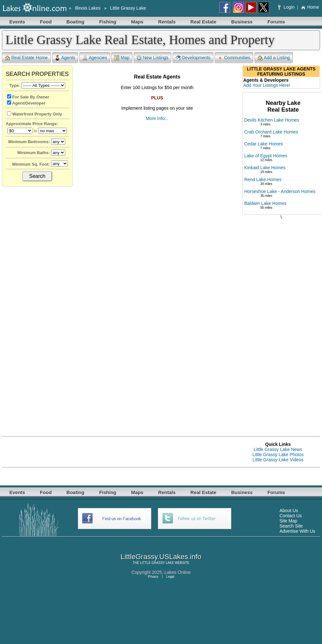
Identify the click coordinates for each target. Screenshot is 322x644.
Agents (65, 58)
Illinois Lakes (88, 8)
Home (310, 7)
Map (122, 58)
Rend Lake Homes (263, 179)
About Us (289, 511)
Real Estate (204, 22)
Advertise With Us (297, 531)
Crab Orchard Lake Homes (271, 132)
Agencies (95, 58)
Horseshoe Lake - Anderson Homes (280, 191)
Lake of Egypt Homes (266, 156)
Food (46, 22)
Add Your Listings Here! (267, 85)
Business (242, 22)
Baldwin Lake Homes (265, 203)
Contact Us (291, 516)
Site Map (288, 521)
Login (287, 7)
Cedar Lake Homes (264, 144)
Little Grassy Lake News (278, 449)
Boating (76, 22)
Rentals (167, 22)
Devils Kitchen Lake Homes (272, 120)
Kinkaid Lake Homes (265, 168)
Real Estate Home (26, 58)
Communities (234, 58)
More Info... (157, 118)
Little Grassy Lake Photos (278, 455)
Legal (170, 577)
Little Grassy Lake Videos (278, 460)
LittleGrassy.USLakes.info (161, 557)
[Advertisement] (281, 321)
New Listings (152, 58)
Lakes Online (178, 572)
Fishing (108, 22)
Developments (193, 58)
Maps (137, 22)
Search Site (291, 526)
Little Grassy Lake (128, 8)
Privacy (153, 577)
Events (17, 22)
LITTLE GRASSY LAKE (157, 563)
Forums (276, 22)
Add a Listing (274, 58)
